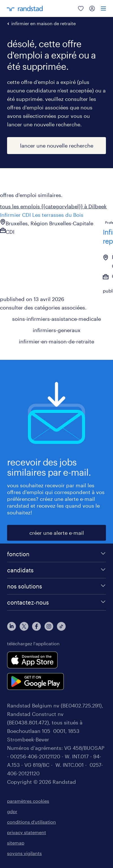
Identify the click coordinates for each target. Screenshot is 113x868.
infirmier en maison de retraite (44, 23)
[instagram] (49, 626)
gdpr (12, 811)
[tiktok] (61, 626)
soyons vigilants (24, 853)
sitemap (16, 843)
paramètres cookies (28, 801)
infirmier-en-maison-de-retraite (56, 341)
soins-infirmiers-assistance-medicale (56, 319)
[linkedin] (12, 626)
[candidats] (56, 570)
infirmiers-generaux (57, 330)
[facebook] (36, 626)
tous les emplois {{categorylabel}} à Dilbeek (53, 206)
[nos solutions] (56, 586)
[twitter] (24, 626)
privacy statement (27, 832)
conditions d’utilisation (31, 822)
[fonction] (56, 554)
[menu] (103, 8)
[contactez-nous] (56, 602)
